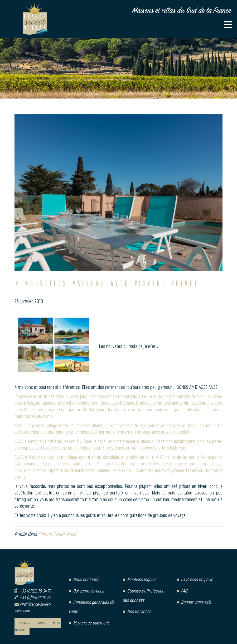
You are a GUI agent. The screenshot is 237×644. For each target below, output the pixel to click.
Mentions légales (142, 579)
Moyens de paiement (91, 623)
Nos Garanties (139, 611)
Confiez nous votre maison (38, 626)
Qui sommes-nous (88, 591)
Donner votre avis (196, 602)
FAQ (184, 591)
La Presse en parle (197, 579)
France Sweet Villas (57, 534)
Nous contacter (86, 579)
